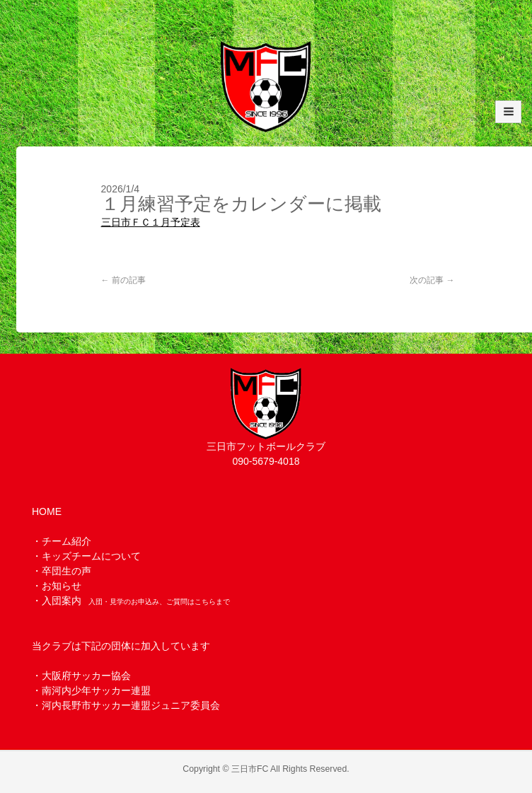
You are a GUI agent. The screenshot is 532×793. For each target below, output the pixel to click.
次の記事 (432, 280)
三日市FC (250, 769)
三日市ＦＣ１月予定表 (151, 222)
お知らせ (62, 586)
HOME (47, 511)
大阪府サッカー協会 (86, 676)
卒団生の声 (66, 571)
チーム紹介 (66, 541)
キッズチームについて (91, 556)
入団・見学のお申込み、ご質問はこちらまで (159, 602)
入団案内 (62, 601)
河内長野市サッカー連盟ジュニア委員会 (131, 705)
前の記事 (123, 280)
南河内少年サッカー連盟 (96, 690)
